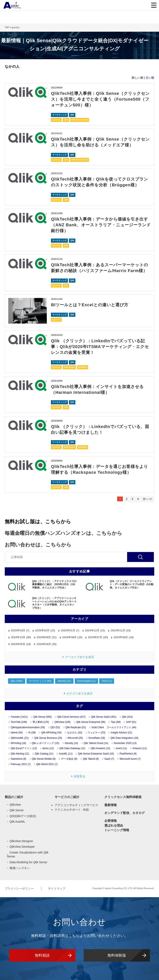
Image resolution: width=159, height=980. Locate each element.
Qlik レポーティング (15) (45, 743)
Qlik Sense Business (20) (48, 738)
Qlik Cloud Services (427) (71, 717)
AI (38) (32, 733)
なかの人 (56, 120)
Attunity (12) (64, 681)
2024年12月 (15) (95, 630)
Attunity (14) (72, 743)
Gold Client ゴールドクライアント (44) (114, 727)
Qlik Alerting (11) (20, 754)
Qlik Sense (69, 367)
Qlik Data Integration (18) (124, 738)
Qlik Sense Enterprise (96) (91, 722)
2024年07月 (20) (98, 637)
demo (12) (48, 748)
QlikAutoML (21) (20, 738)
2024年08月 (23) (72, 637)
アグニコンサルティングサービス (76, 805)
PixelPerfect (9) (128, 754)
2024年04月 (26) (47, 644)
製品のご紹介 (14, 797)
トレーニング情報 (117, 830)
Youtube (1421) (19, 717)
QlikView (83, 367)
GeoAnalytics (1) (86, 681)
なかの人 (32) (75, 733)
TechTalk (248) (19, 722)
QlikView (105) (63, 722)
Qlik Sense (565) (43, 717)
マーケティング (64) (40, 681)
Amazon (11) (140, 748)
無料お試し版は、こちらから (38, 521)
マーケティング (59, 115)
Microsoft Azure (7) (130, 759)
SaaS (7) (109, 759)
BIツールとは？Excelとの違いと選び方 (90, 305)
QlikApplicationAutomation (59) (28, 727)
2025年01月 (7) (70, 630)
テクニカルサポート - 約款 (72, 810)
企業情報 (111, 821)
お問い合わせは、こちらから (38, 545)
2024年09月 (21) (47, 637)
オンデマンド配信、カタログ (125, 813)
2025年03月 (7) (20, 630)
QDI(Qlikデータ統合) (23, 816)
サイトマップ (57, 888)
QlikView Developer (22, 847)
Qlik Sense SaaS (79, 120)
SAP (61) (131, 722)
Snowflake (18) (97, 738)
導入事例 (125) (41, 722)
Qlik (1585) (17, 681)
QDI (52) (55, 727)
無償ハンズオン (20, 868)
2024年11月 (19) (121, 630)
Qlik (72, 115)
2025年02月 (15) (45, 630)
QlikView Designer (21, 841)
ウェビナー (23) (97, 733)
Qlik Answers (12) (100, 748)
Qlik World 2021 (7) (47, 764)
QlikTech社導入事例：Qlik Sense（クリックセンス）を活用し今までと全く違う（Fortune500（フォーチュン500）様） (100, 99)
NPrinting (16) (18, 743)
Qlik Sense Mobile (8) (44, 759)
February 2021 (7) (21, 764)
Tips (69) (116, 722)
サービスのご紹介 (67, 797)
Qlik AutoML (17, 822)
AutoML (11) (66, 754)
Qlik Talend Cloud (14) (96, 743)
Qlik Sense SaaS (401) (104, 717)
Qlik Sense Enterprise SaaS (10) (96, 754)
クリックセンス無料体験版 (123, 797)
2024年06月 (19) (124, 637)
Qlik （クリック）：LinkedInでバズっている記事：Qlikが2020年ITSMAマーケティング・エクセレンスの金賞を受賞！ (100, 347)
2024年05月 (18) (21, 644)
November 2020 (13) (125, 743)
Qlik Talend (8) (91, 759)
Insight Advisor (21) (121, 733)
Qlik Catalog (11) (44, 754)
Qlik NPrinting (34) (51, 733)
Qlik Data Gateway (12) (72, 748)
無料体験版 (117, 955)
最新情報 (111, 805)
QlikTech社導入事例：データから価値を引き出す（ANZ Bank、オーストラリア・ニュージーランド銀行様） (99, 225)
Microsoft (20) (75, 738)
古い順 (150, 78)
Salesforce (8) (19, 759)
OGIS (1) (107, 681)
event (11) (121, 748)
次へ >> (148, 499)
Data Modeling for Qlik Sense (28, 862)
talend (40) (17, 733)
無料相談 (42, 955)
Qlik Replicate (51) (76, 727)
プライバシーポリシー (20, 888)
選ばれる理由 (114, 825)
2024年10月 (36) (21, 637)
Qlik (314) (127, 717)
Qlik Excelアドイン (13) (24, 748)
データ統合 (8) (69, 759)
